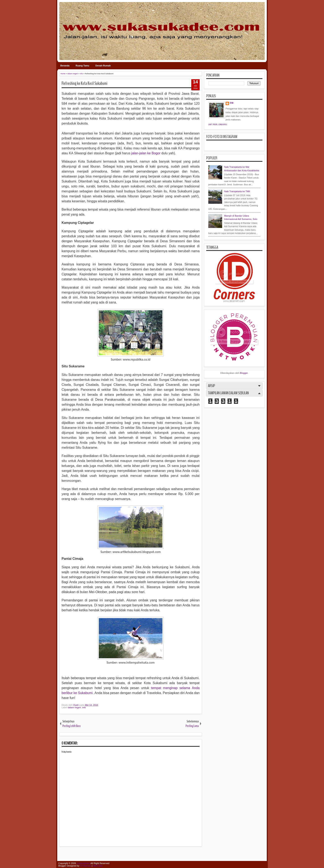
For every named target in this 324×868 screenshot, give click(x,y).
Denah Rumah (103, 66)
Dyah (76, 705)
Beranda (65, 66)
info (84, 707)
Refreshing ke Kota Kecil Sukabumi (85, 83)
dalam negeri (74, 707)
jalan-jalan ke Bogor (146, 153)
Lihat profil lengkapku (218, 125)
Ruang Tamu (82, 66)
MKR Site (98, 866)
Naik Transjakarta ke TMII (237, 191)
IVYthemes (86, 866)
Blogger (244, 373)
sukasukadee (83, 863)
